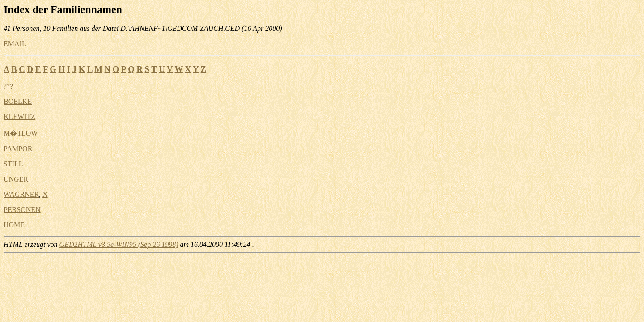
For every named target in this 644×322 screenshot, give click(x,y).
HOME (14, 225)
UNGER (16, 179)
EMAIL (15, 44)
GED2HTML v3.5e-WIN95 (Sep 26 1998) (119, 244)
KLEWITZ (19, 117)
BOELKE (18, 101)
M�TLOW (21, 133)
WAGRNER (21, 194)
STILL (13, 164)
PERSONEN (22, 210)
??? (8, 86)
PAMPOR (18, 149)
